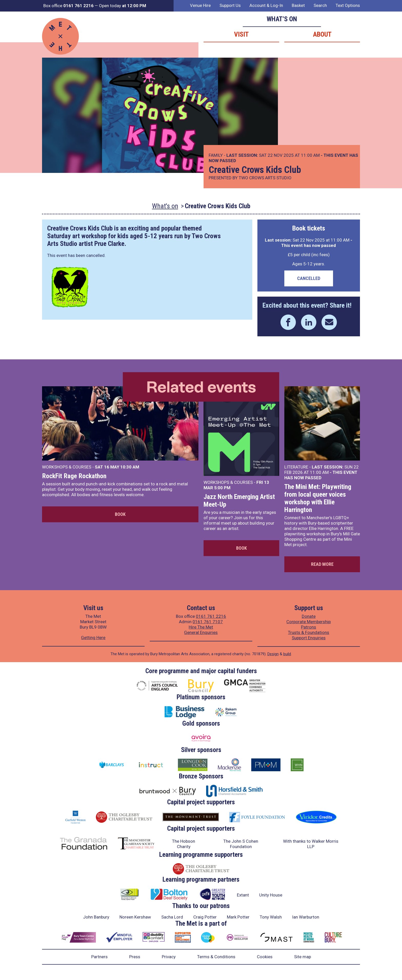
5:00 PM (222, 488)
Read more (322, 564)
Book (120, 514)
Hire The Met (201, 627)
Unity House (271, 895)
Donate (309, 616)
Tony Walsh (271, 917)
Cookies (265, 957)
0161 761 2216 (211, 616)
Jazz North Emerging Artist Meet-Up (239, 501)
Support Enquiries (309, 638)
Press (135, 957)
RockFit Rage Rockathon (74, 476)
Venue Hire (200, 5)
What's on (165, 206)
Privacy (169, 957)
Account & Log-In (266, 5)
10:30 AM (130, 467)
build (287, 654)
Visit (241, 34)
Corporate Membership (309, 622)
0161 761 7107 (208, 622)
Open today (123, 6)
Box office (68, 6)
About (322, 34)
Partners (99, 957)
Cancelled (309, 278)
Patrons (309, 627)
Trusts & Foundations (309, 632)
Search (320, 5)
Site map (303, 957)
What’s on (282, 19)
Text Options (348, 5)
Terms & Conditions (216, 957)
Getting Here (93, 638)
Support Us (230, 5)
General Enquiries (201, 632)
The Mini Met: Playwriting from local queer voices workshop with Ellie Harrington (318, 498)
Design (273, 654)
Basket (298, 5)
